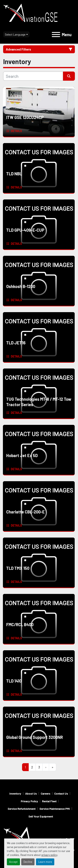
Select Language (15, 34)
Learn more (45, 862)
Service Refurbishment (22, 809)
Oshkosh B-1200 (21, 286)
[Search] (33, 76)
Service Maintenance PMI (55, 809)
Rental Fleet (49, 801)
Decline (28, 862)
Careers (46, 793)
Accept (13, 862)
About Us (31, 793)
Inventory (15, 793)
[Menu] (56, 35)
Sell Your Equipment (41, 816)
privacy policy (49, 855)
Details (16, 131)
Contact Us (61, 793)
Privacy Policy (29, 801)
